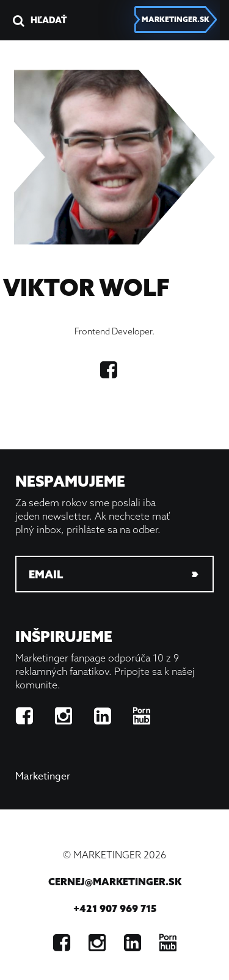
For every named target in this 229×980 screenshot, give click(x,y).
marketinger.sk (176, 19)
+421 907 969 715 (115, 908)
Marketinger (43, 776)
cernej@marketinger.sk (115, 882)
